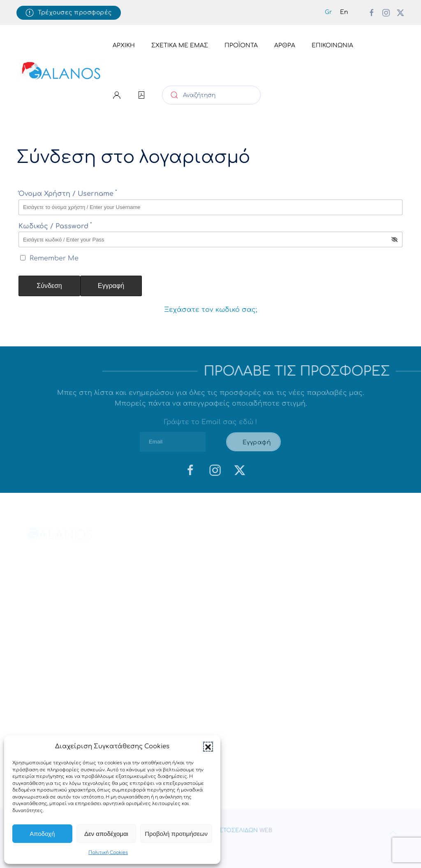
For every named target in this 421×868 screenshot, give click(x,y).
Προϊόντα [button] (241, 45)
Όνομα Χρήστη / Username (68, 194)
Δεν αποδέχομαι (106, 834)
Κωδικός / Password (55, 226)
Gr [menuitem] (328, 12)
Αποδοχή (42, 834)
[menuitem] (328, 13)
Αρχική (124, 45)
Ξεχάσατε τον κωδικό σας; (210, 310)
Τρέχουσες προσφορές (69, 13)
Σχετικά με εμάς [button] (180, 45)
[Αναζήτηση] (211, 95)
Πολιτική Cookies (108, 853)
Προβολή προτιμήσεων (176, 834)
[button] (208, 747)
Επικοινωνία (332, 45)
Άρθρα (285, 45)
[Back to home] (60, 70)
